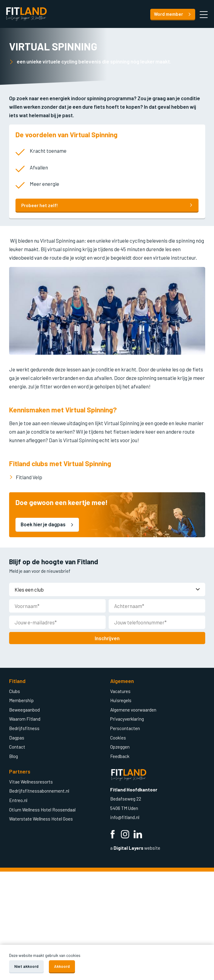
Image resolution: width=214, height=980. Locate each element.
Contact (17, 746)
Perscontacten (125, 728)
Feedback (120, 756)
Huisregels (121, 700)
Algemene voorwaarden (133, 709)
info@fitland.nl (125, 817)
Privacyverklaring (127, 719)
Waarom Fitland (25, 719)
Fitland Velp (29, 477)
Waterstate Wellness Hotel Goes (41, 818)
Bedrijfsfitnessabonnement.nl (39, 790)
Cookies (118, 737)
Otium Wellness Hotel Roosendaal (42, 809)
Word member (173, 14)
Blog (14, 756)
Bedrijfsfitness (24, 728)
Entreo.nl (18, 800)
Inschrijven (107, 638)
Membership (21, 700)
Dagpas (17, 737)
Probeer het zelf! (107, 205)
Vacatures (120, 691)
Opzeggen (120, 746)
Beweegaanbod (24, 709)
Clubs (15, 691)
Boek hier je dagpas (47, 524)
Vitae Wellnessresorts (31, 781)
